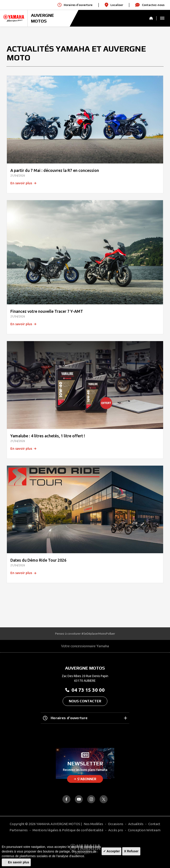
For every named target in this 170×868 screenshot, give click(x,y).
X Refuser (131, 851)
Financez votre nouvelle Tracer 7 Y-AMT (47, 311)
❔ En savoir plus (16, 862)
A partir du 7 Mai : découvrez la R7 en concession (55, 170)
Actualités (136, 824)
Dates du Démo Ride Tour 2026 (38, 560)
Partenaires (19, 830)
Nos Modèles (93, 824)
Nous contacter (85, 701)
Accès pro (116, 830)
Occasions (116, 824)
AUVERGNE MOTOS (42, 18)
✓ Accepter (111, 851)
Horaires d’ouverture (85, 718)
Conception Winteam (144, 830)
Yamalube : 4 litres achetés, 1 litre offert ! (48, 436)
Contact (154, 824)
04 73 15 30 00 (85, 690)
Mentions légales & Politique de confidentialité (68, 830)
